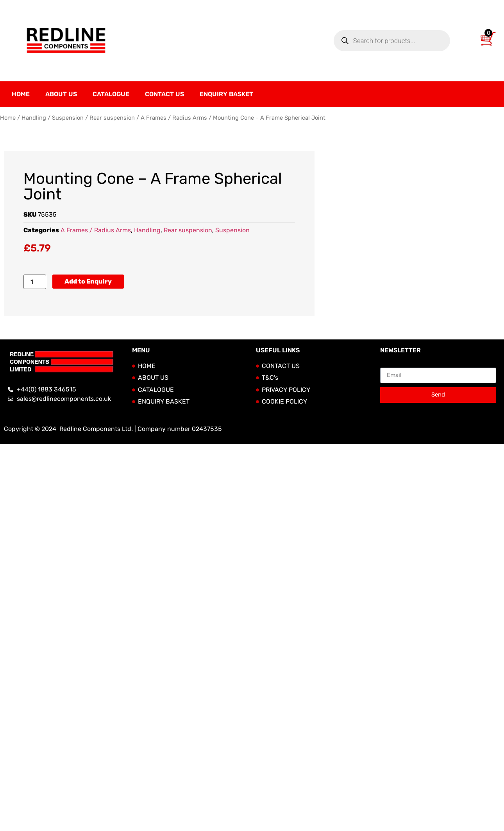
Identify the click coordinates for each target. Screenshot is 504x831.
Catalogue (111, 94)
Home (21, 94)
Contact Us (164, 94)
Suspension (68, 118)
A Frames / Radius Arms (174, 118)
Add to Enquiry (88, 281)
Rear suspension (112, 118)
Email (388, 364)
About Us (61, 94)
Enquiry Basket (226, 94)
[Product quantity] (35, 282)
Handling (34, 118)
